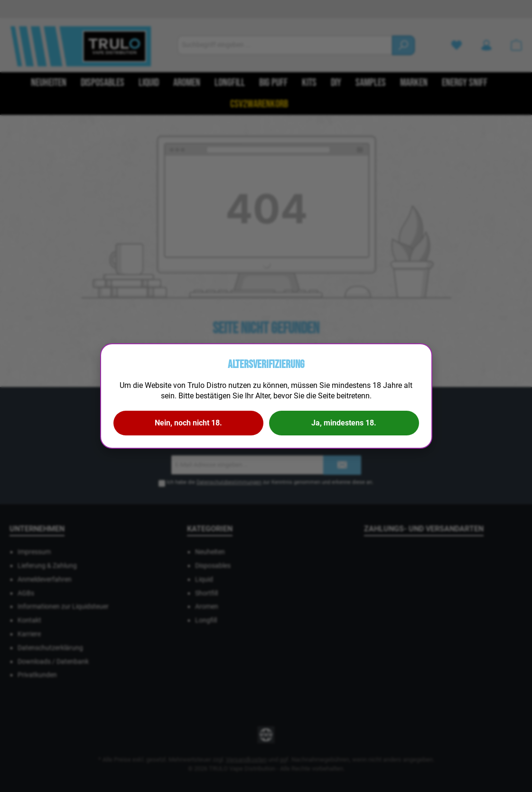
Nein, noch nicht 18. (188, 423)
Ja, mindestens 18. (344, 423)
